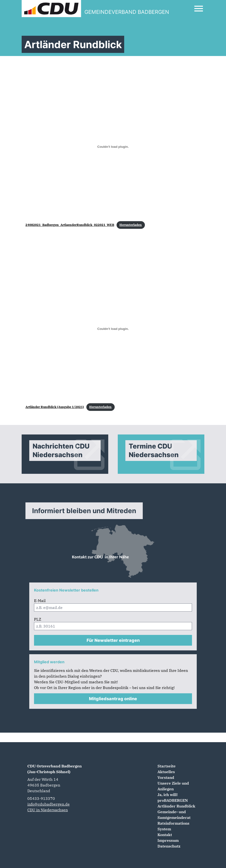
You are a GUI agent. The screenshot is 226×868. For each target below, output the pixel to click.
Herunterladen (131, 225)
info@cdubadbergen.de (49, 804)
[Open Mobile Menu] (199, 9)
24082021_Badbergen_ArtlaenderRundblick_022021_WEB (70, 225)
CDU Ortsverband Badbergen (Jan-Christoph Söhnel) (55, 769)
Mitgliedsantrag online (113, 699)
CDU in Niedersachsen (48, 810)
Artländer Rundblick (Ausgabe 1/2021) (55, 407)
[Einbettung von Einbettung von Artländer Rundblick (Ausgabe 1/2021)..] (113, 329)
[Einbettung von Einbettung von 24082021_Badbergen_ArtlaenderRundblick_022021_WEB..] (113, 147)
